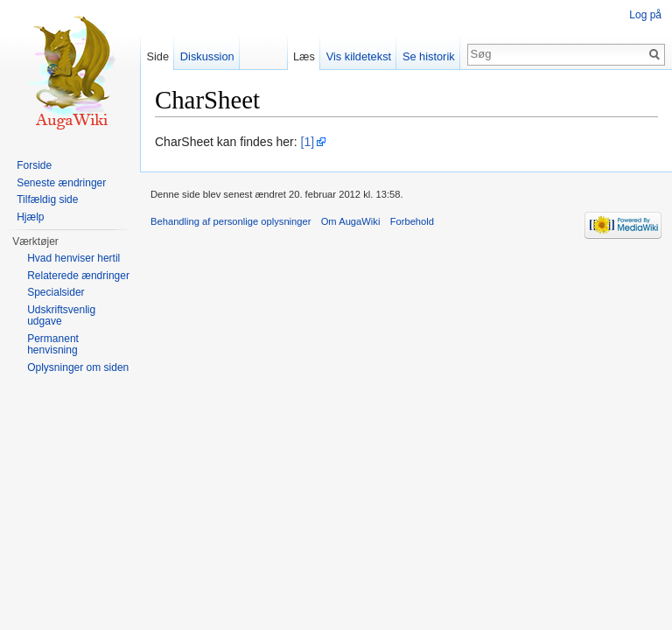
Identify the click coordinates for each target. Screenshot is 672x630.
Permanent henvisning (53, 345)
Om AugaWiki (351, 221)
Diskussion (207, 56)
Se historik (429, 56)
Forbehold (412, 221)
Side (157, 56)
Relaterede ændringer (78, 276)
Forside (34, 165)
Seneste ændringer (61, 183)
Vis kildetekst (359, 56)
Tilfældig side (47, 199)
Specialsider (56, 292)
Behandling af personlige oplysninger (231, 221)
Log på (645, 15)
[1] (308, 142)
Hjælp (30, 217)
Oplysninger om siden (78, 367)
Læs (304, 56)
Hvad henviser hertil (73, 258)
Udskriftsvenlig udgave (61, 316)
